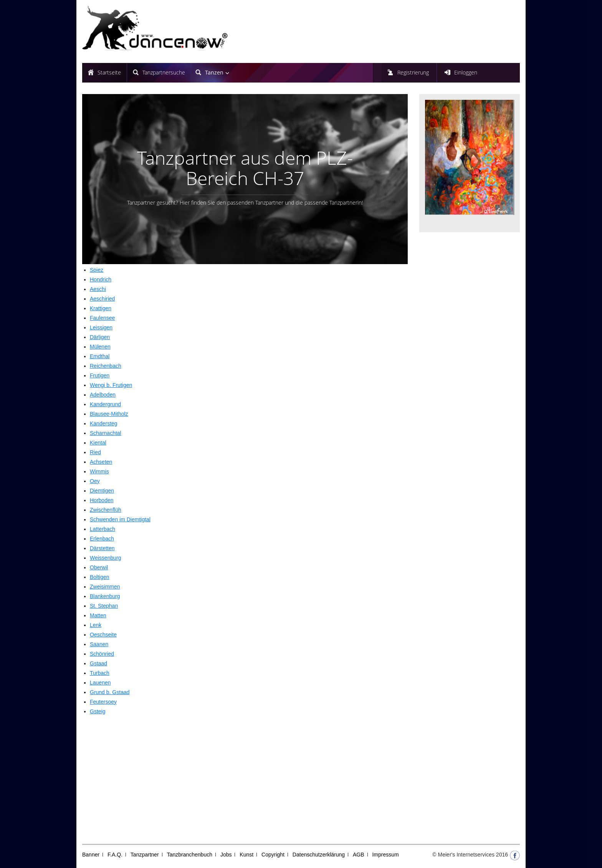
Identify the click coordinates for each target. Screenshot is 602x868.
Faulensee (102, 318)
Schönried (102, 654)
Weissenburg (105, 558)
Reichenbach (106, 366)
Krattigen (101, 308)
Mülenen (100, 347)
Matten (98, 615)
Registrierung (413, 72)
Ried (95, 452)
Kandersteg (104, 423)
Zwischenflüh (106, 510)
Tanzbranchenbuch (190, 855)
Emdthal (100, 356)
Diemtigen (102, 491)
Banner (91, 855)
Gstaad (98, 663)
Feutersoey (103, 702)
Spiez (97, 270)
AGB (359, 855)
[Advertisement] (245, 779)
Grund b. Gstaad (110, 692)
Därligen (100, 337)
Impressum (385, 855)
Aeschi (98, 289)
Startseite (109, 72)
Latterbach (103, 529)
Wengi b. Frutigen (111, 385)
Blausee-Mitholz (109, 414)
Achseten (101, 462)
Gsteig (98, 711)
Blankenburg (105, 596)
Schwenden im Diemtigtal (120, 519)
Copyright (273, 855)
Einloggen (466, 72)
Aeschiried (102, 299)
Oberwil (99, 567)
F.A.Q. (115, 855)
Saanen (99, 644)
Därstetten (102, 548)
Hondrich (101, 279)
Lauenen (100, 683)
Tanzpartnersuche (164, 72)
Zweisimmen (105, 587)
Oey (95, 481)
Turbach (100, 673)
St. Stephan (104, 606)
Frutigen (100, 375)
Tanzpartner (145, 855)
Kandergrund (105, 404)
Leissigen (101, 327)
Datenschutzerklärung (319, 855)
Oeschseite (103, 635)
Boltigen (100, 577)
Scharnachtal (106, 433)
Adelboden (103, 395)
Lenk (96, 625)
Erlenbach (102, 539)
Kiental (98, 443)
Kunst (246, 855)
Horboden (102, 500)
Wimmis (99, 471)
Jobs (226, 855)
